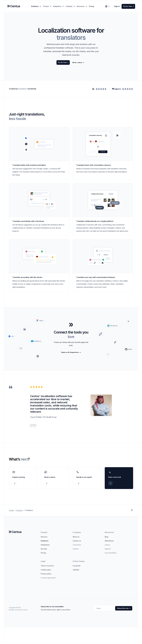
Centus (11, 512)
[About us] (76, 538)
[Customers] (77, 546)
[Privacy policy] (46, 575)
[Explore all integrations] (71, 354)
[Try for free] (126, 7)
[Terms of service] (47, 567)
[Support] (108, 550)
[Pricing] (43, 554)
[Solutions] (45, 542)
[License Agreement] (48, 579)
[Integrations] (45, 546)
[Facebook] (77, 567)
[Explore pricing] (23, 480)
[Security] (44, 550)
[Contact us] (77, 542)
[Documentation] (111, 554)
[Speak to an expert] (87, 480)
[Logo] (15, 533)
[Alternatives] (109, 542)
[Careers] (76, 550)
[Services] (44, 538)
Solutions (19, 512)
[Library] (107, 546)
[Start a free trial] (119, 480)
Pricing (92, 7)
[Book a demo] (79, 64)
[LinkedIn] (76, 571)
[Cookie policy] (46, 571)
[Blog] (106, 538)
